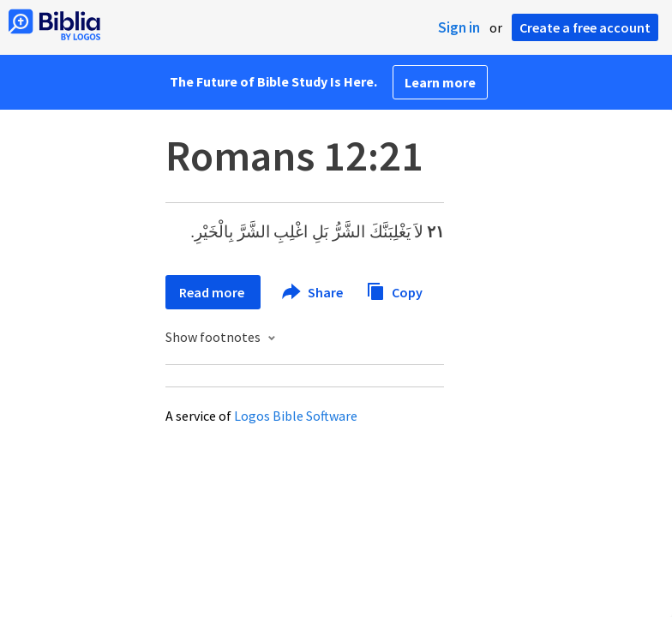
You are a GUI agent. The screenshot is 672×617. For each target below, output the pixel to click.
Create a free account (585, 27)
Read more (213, 292)
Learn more (440, 82)
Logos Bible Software (296, 416)
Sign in (459, 27)
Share (313, 292)
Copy (394, 290)
